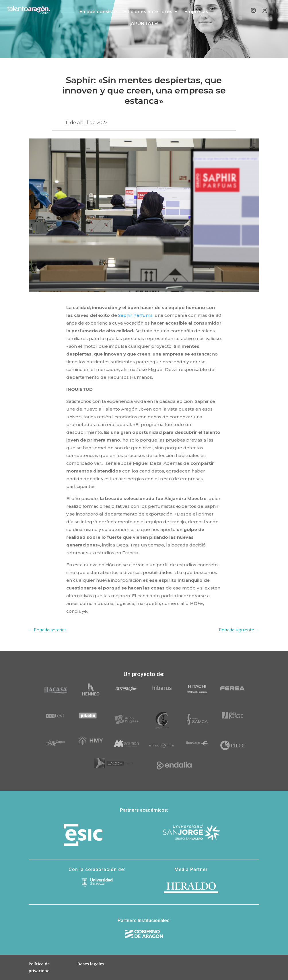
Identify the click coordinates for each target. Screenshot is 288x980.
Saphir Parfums (135, 315)
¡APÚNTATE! (144, 24)
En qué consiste (98, 12)
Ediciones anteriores (148, 12)
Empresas (196, 12)
